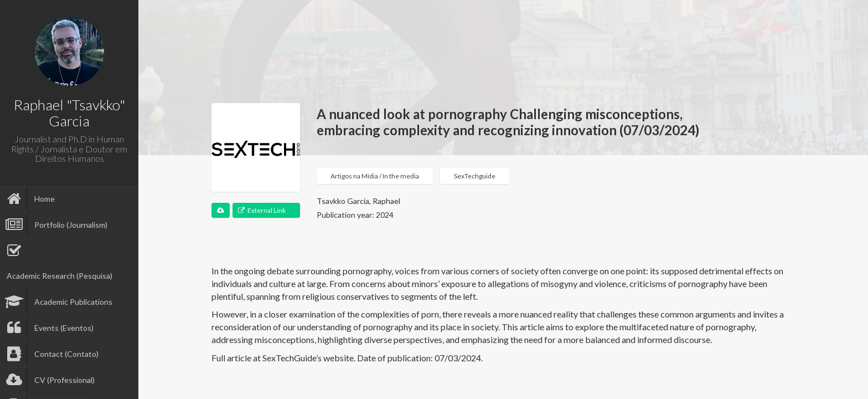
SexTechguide (475, 176)
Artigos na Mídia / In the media (375, 176)
